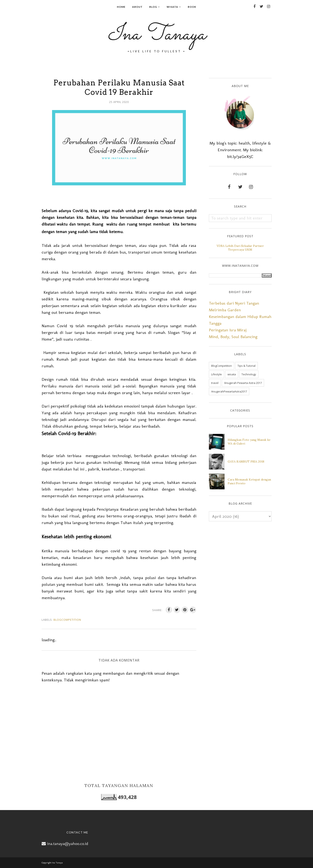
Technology (249, 374)
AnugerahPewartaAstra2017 (229, 391)
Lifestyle (217, 374)
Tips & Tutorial (247, 366)
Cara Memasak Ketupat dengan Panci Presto (249, 481)
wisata (232, 374)
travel (215, 383)
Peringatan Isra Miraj (228, 330)
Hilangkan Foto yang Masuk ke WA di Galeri (249, 442)
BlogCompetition (67, 620)
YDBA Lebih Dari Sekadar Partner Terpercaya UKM (240, 248)
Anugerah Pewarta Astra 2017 (243, 383)
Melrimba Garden (225, 310)
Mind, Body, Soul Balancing (233, 337)
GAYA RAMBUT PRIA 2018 (246, 462)
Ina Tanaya (157, 35)
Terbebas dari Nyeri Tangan (234, 303)
